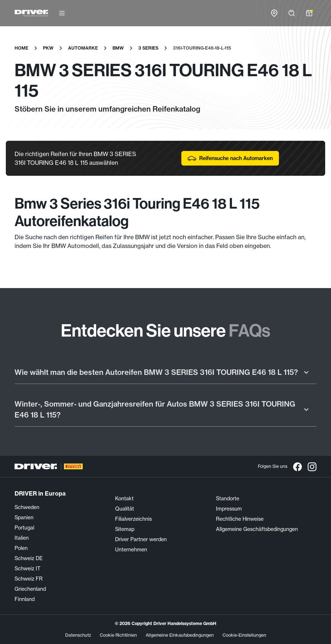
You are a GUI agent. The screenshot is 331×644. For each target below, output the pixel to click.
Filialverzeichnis (133, 519)
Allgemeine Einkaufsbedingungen (180, 635)
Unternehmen (131, 550)
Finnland (25, 599)
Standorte (228, 498)
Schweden (27, 507)
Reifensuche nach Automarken (230, 158)
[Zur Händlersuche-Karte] (274, 13)
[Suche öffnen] (292, 13)
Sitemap (125, 529)
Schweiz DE (29, 558)
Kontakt (124, 498)
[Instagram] (312, 466)
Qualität (125, 509)
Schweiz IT (27, 569)
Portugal (24, 528)
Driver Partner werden (141, 539)
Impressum (229, 509)
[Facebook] (297, 466)
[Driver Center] (32, 13)
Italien (22, 538)
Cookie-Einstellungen (244, 635)
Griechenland (30, 589)
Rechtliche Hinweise (240, 519)
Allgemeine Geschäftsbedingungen (257, 529)
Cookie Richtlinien (118, 635)
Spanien (24, 517)
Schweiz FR (29, 579)
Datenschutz (78, 635)
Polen (21, 548)
